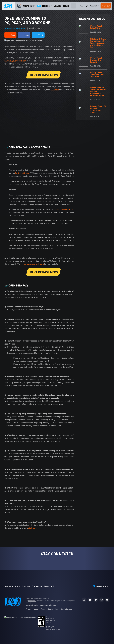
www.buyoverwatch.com (15, 61)
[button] (106, 6)
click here (55, 90)
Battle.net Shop (22, 173)
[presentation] (8, 6)
